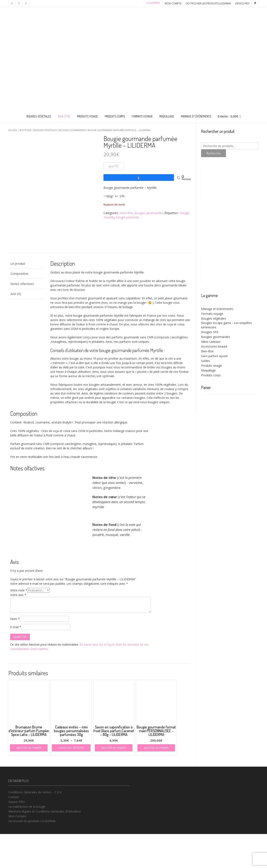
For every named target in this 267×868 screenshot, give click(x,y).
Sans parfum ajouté (214, 356)
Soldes (206, 361)
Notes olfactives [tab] (22, 317)
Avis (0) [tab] (16, 328)
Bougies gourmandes (72, 130)
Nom (15, 653)
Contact (14, 831)
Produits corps (115, 116)
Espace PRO (242, 3)
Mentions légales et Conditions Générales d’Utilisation (45, 845)
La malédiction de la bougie (27, 841)
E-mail (16, 661)
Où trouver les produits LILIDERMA (208, 3)
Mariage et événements (196, 116)
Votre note (19, 624)
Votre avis (18, 629)
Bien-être (64, 116)
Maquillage (167, 116)
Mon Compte (173, 3)
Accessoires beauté (214, 346)
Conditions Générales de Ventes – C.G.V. (35, 826)
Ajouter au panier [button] (29, 782)
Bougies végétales (39, 116)
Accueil (13, 130)
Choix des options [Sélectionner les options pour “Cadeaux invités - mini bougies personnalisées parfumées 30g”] (71, 782)
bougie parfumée (128, 217)
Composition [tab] (19, 307)
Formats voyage (142, 116)
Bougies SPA (210, 332)
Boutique (26, 130)
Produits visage (88, 116)
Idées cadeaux (211, 342)
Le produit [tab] (18, 297)
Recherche (213, 153)
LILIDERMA (154, 3)
